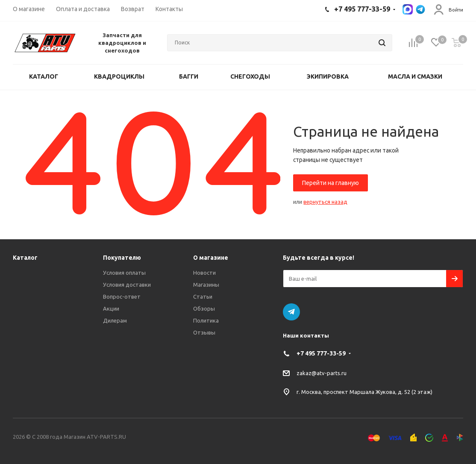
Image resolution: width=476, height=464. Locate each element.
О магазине (211, 258)
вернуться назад (325, 202)
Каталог (25, 258)
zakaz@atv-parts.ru (322, 373)
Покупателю (122, 258)
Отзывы (204, 332)
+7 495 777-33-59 (321, 353)
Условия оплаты (124, 273)
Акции (111, 308)
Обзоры (204, 308)
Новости (204, 273)
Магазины (206, 285)
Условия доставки (127, 285)
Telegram (291, 312)
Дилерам (115, 320)
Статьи (203, 297)
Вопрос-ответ (122, 297)
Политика (206, 320)
